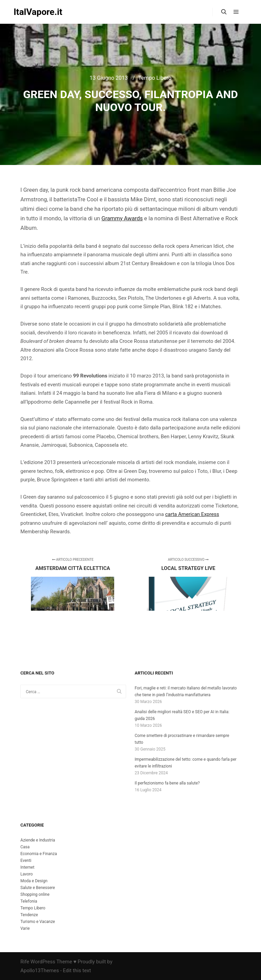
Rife (25, 962)
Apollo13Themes (40, 970)
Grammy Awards (122, 218)
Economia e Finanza (39, 854)
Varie (25, 928)
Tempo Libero (155, 78)
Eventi (26, 861)
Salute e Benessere (38, 888)
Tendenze (29, 915)
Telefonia (29, 901)
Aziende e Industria (38, 840)
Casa (25, 847)
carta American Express (192, 514)
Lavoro (27, 874)
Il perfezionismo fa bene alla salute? (167, 783)
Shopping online (35, 894)
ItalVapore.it (38, 12)
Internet (27, 867)
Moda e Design (34, 881)
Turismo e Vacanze (38, 922)
